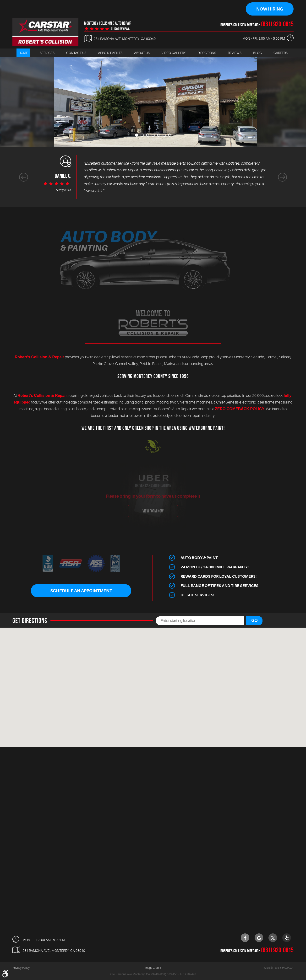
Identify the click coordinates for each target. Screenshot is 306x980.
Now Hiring (270, 9)
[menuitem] (23, 53)
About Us (142, 53)
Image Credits (153, 968)
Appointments (110, 53)
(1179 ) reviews (120, 29)
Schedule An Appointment (81, 591)
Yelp (287, 938)
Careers (281, 53)
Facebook (245, 938)
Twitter (273, 938)
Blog (257, 53)
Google (259, 938)
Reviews (235, 53)
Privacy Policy (21, 968)
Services (47, 53)
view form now (153, 511)
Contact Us (76, 53)
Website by (278, 968)
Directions (207, 53)
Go (254, 620)
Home (23, 53)
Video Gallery (174, 53)
